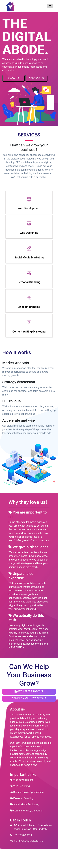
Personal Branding (22, 798)
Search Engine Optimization (27, 792)
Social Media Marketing (25, 804)
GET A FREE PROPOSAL (29, 691)
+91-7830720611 (21, 835)
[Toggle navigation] (50, 6)
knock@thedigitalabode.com (28, 841)
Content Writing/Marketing (26, 811)
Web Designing (20, 786)
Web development (21, 780)
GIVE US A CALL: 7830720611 (29, 698)
